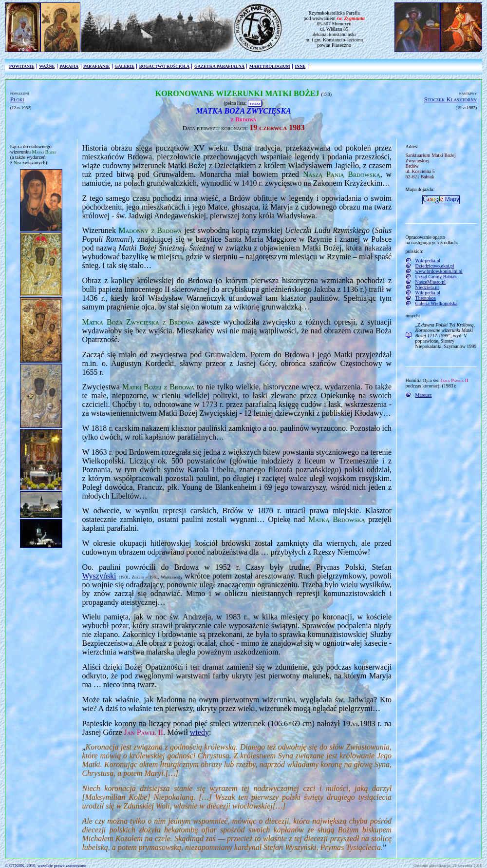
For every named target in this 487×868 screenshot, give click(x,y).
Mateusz (424, 395)
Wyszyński (99, 576)
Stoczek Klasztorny (451, 99)
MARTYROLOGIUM (270, 66)
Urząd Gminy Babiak (436, 277)
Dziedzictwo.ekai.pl (435, 266)
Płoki (17, 99)
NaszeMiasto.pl (431, 282)
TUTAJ (255, 103)
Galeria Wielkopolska (437, 303)
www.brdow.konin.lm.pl (439, 271)
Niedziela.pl (427, 287)
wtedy (199, 732)
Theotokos (426, 298)
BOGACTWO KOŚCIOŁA (164, 66)
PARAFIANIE (97, 66)
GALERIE (124, 66)
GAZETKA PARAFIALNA (219, 66)
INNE (300, 66)
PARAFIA (69, 66)
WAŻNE (47, 66)
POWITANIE (22, 66)
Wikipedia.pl (428, 260)
